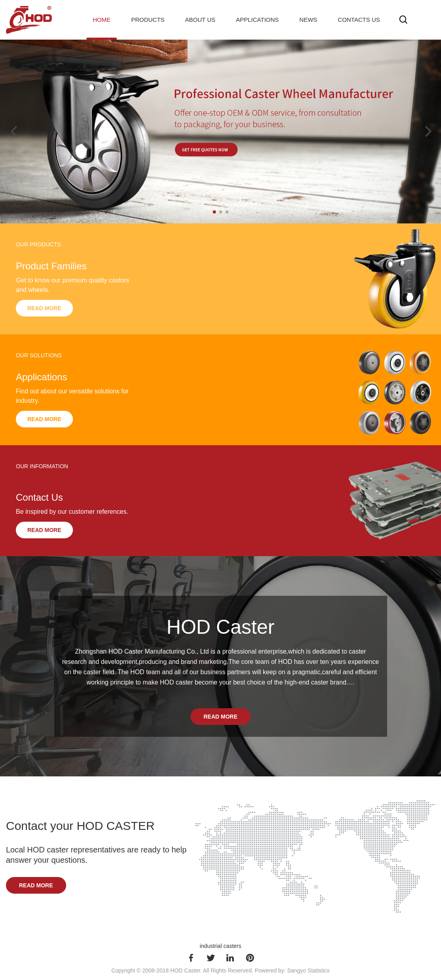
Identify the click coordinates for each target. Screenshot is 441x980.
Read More (44, 308)
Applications (258, 20)
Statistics (319, 970)
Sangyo (297, 970)
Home (102, 20)
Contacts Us (359, 20)
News (308, 20)
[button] (214, 212)
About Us (200, 20)
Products (148, 20)
